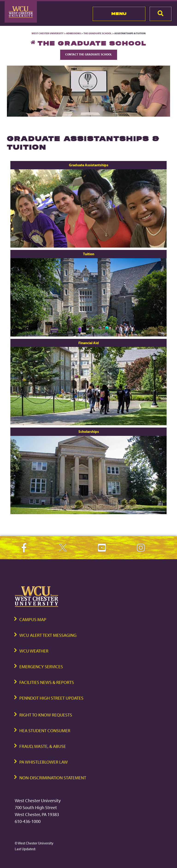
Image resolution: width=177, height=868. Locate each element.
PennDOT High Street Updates (51, 698)
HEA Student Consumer (45, 730)
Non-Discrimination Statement (53, 778)
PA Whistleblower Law (44, 762)
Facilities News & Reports (47, 682)
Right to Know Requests (46, 715)
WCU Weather (34, 651)
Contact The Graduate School (89, 54)
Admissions (74, 33)
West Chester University (48, 33)
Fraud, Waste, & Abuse (43, 746)
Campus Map (33, 619)
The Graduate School (98, 33)
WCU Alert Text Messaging (48, 635)
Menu (119, 14)
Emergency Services (41, 666)
